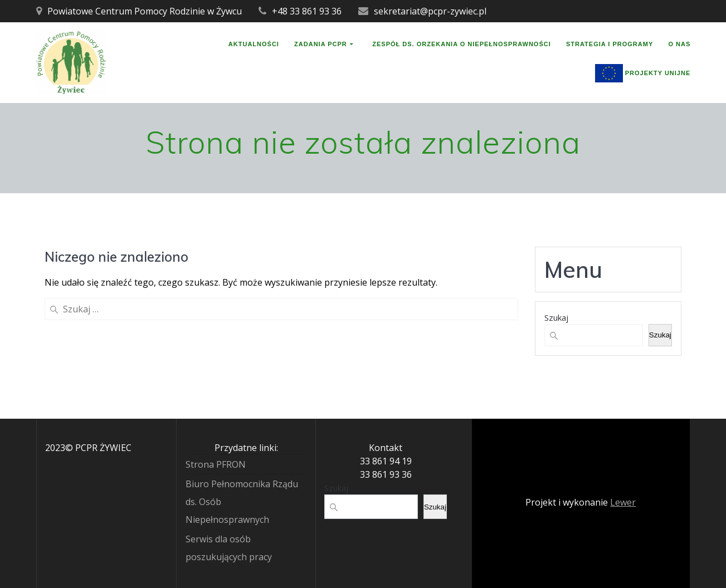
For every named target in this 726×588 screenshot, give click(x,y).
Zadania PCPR (321, 44)
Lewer (623, 502)
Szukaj (556, 317)
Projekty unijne (643, 73)
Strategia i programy (610, 44)
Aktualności (254, 44)
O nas (679, 44)
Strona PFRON (216, 464)
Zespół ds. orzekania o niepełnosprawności (462, 44)
